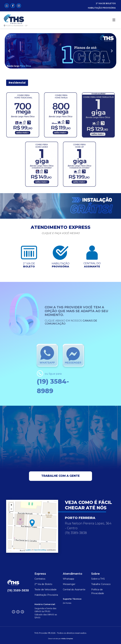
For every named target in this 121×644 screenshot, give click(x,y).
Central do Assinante (74, 590)
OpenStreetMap (40, 550)
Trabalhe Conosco (101, 584)
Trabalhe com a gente (60, 476)
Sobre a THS (98, 579)
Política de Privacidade (98, 591)
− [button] (11, 509)
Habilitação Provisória (46, 595)
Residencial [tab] (17, 83)
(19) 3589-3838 (18, 590)
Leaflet (28, 550)
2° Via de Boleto (43, 584)
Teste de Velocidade (46, 590)
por (60, 639)
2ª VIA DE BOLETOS (106, 3)
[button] (9, 51)
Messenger (69, 584)
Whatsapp (69, 579)
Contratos (40, 579)
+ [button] (11, 505)
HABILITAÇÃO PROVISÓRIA (102, 8)
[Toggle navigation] (114, 20)
